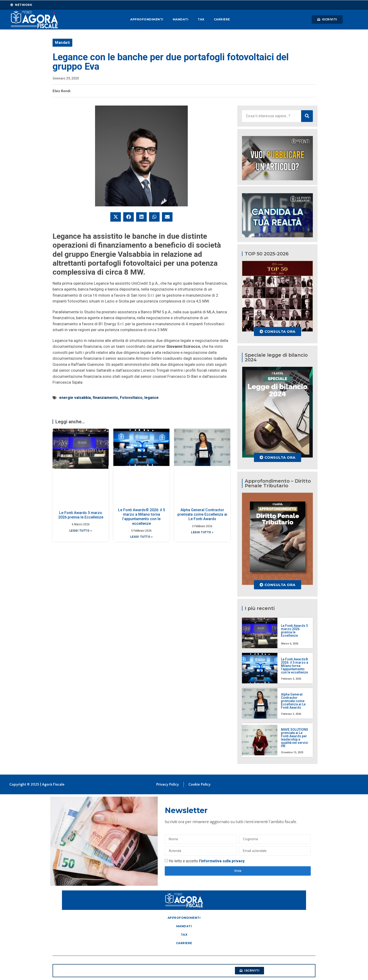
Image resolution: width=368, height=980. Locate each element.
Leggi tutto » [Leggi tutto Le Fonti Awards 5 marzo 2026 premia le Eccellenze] (81, 531)
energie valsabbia (75, 398)
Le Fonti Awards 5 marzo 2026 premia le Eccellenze (81, 515)
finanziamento (105, 398)
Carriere (222, 19)
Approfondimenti (147, 19)
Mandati (181, 19)
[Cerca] (307, 116)
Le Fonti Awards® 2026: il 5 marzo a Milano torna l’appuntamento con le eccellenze (142, 517)
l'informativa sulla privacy (222, 861)
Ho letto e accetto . (207, 861)
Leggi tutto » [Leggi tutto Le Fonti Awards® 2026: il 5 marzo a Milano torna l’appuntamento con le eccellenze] (142, 537)
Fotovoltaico (131, 398)
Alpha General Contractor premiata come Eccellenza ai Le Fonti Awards (202, 514)
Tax (201, 19)
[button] (116, 217)
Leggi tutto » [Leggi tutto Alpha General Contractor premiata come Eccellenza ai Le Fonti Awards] (202, 532)
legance (151, 398)
